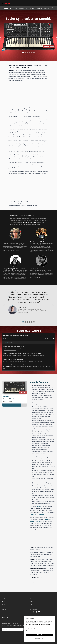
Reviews (46, 8)
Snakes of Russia (16, 356)
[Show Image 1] (23, 52)
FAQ (31, 604)
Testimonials (39, 8)
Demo (24, 405)
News (3, 612)
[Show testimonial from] (23, 322)
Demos (6, 342)
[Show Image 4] (30, 52)
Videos (3, 602)
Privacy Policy (5, 618)
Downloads (4, 599)
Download (22, 8)
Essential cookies (33, 629)
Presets (10, 342)
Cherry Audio (13, 399)
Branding (4, 615)
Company (4, 609)
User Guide (52, 8)
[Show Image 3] (27, 52)
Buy (27, 8)
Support (33, 596)
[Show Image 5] (32, 52)
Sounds (32, 8)
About (16, 8)
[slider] (24, 339)
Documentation (34, 599)
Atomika (6, 396)
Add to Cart (12, 405)
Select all (39, 635)
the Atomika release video (10, 350)
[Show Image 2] (25, 52)
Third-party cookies (33, 631)
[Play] (4, 339)
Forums (32, 602)
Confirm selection (39, 639)
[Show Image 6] (34, 52)
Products (5, 596)
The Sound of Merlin (8, 367)
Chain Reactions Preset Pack (29, 223)
